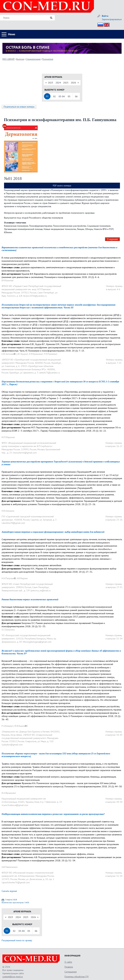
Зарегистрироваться (112, 19)
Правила (69, 967)
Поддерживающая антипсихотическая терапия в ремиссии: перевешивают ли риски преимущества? (53, 814)
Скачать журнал (9, 891)
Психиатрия (48, 59)
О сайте (68, 962)
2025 (66, 83)
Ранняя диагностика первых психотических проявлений (30, 600)
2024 (58, 83)
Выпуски (20, 59)
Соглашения (71, 972)
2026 (73, 83)
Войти (105, 16)
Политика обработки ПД (77, 977)
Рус (99, 24)
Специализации (33, 59)
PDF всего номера (62, 186)
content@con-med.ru (13, 977)
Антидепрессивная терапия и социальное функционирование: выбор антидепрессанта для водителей (53, 532)
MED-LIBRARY (9, 59)
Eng (106, 24)
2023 (51, 83)
